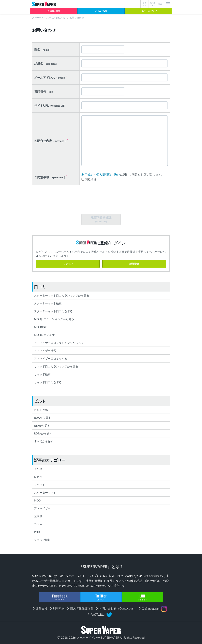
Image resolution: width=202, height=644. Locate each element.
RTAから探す (42, 425)
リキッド (40, 485)
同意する (89, 179)
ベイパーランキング (148, 11)
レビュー (40, 477)
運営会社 (42, 608)
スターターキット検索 (48, 303)
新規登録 (134, 264)
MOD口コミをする (46, 335)
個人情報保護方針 (82, 608)
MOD (38, 500)
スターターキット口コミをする (53, 311)
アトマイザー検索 (45, 351)
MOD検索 (40, 327)
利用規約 (87, 174)
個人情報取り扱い (108, 174)
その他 (38, 469)
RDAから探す (42, 418)
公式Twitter (101, 615)
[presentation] (101, 200)
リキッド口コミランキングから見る (56, 366)
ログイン (68, 264)
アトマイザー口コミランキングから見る (59, 343)
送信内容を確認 (101, 219)
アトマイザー (42, 508)
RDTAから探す (43, 433)
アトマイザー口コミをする (51, 358)
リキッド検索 (42, 374)
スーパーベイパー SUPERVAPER (49, 18)
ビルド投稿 (101, 11)
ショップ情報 (42, 540)
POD (37, 532)
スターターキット (45, 493)
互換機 (38, 516)
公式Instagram (154, 609)
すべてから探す (44, 441)
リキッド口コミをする (48, 382)
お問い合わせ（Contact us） (118, 608)
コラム (38, 524)
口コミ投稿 (54, 11)
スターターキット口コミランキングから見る (62, 295)
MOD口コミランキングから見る (54, 319)
